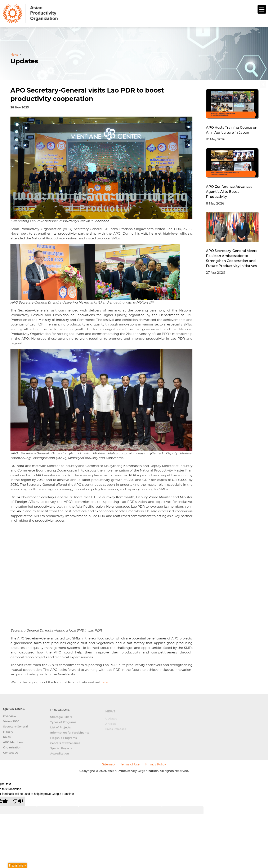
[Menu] (262, 9)
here (104, 682)
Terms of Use (130, 764)
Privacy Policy (156, 764)
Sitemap (108, 764)
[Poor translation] (18, 801)
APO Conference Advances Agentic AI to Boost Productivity (229, 191)
